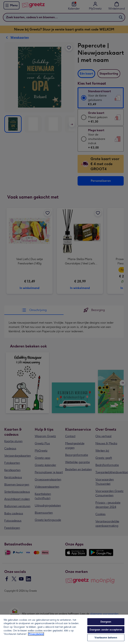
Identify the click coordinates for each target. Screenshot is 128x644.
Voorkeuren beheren (106, 638)
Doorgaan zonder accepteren (106, 630)
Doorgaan (106, 622)
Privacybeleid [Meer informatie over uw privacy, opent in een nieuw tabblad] (36, 634)
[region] (64, 629)
